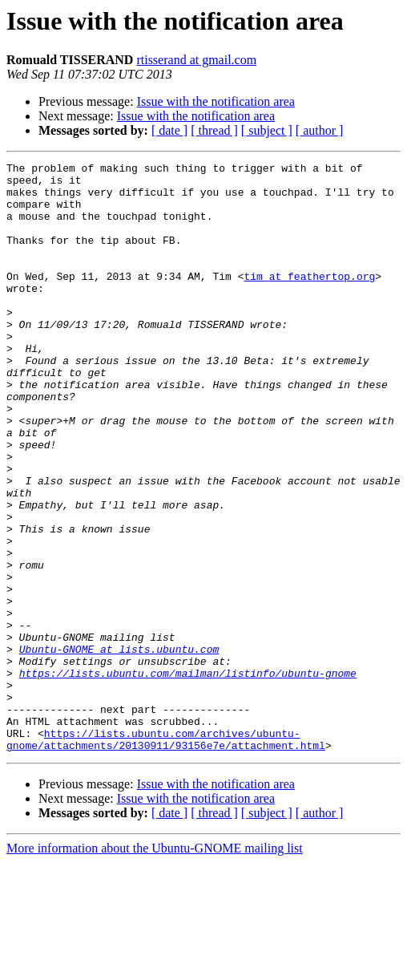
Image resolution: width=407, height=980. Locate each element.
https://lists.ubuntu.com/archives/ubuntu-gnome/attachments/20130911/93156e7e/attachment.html (166, 856)
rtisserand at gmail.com (196, 60)
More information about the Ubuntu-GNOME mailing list (155, 966)
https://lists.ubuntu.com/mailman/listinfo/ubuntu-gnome (188, 776)
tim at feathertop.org (309, 300)
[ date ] (169, 130)
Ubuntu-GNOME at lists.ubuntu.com (119, 747)
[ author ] (320, 130)
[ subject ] (267, 130)
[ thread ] (214, 130)
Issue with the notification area (216, 101)
